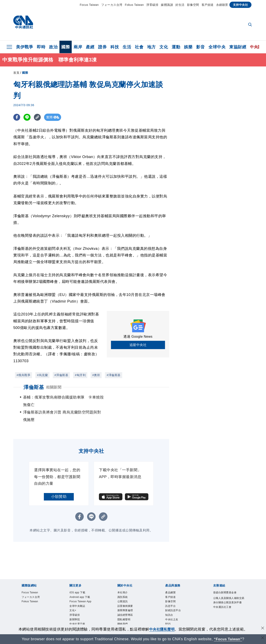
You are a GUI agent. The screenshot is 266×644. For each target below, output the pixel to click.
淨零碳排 (152, 5)
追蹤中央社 (138, 345)
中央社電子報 (80, 615)
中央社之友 (174, 610)
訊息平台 (172, 594)
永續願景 (222, 5)
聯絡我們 (124, 615)
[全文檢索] (250, 25)
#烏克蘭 (42, 375)
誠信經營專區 (128, 604)
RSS (169, 615)
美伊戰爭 (25, 47)
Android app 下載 (83, 583)
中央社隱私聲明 (162, 629)
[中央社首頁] (23, 23)
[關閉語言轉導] (262, 638)
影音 (200, 47)
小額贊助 (59, 482)
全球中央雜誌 (80, 594)
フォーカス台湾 (112, 5)
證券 (102, 47)
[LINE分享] (28, 117)
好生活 (180, 5)
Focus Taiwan (89, 5)
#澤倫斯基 (61, 375)
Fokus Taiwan (134, 5)
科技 (115, 47)
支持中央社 (241, 5)
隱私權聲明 (126, 610)
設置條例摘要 (128, 594)
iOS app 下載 (80, 578)
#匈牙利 (80, 375)
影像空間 (193, 5)
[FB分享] (17, 117)
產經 (90, 47)
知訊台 (170, 604)
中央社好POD (80, 620)
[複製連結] (38, 117)
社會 (139, 47)
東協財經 (238, 47)
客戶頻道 (208, 5)
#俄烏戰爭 (23, 375)
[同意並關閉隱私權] (262, 629)
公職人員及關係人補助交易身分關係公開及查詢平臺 (229, 589)
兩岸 (78, 47)
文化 (164, 47)
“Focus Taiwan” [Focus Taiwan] (228, 639)
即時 (41, 47)
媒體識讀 (167, 5)
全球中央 (217, 47)
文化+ (74, 599)
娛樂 (188, 47)
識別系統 (124, 583)
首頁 (16, 73)
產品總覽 (172, 578)
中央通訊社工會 (225, 599)
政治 (53, 47)
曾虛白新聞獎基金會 (229, 578)
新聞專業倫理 (128, 599)
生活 (127, 47)
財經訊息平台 (175, 599)
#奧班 (96, 375)
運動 (176, 47)
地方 (151, 47)
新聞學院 (76, 610)
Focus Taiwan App (83, 589)
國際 (66, 47)
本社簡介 (124, 578)
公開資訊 (124, 589)
